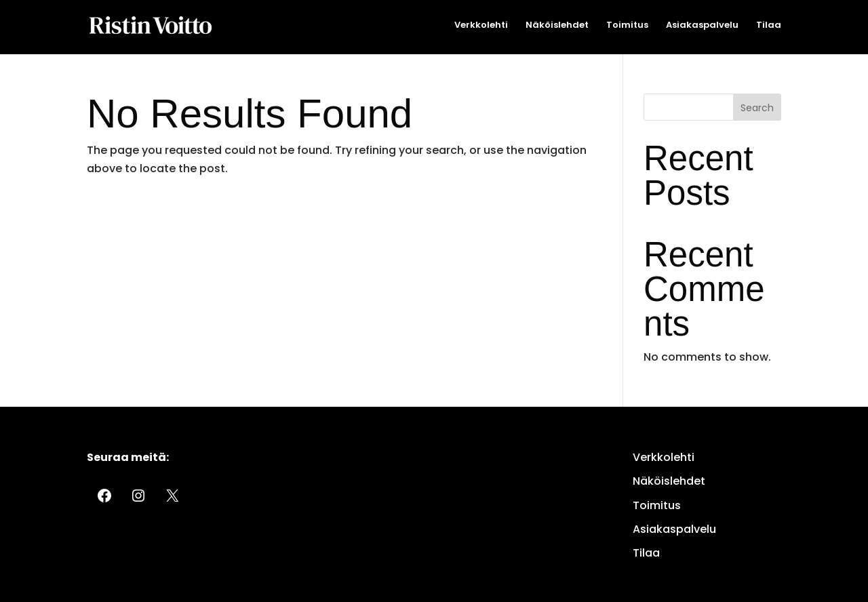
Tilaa (769, 26)
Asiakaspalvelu (702, 26)
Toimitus (627, 26)
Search (757, 108)
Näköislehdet (557, 26)
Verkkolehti (481, 26)
